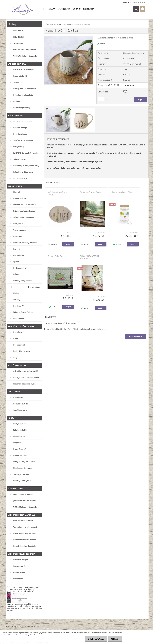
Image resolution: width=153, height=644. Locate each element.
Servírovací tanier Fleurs (91, 192)
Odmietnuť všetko (96, 639)
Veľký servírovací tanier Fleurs (58, 193)
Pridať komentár (135, 337)
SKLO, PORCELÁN (93, 168)
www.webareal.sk (29, 626)
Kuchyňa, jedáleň (56, 24)
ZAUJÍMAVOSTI (89, 9)
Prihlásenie (127, 2)
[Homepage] (43, 9)
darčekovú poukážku (25, 604)
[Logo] (23, 9)
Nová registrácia (139, 2)
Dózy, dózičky (67, 24)
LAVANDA (51, 9)
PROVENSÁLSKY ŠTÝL (56, 168)
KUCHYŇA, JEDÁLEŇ (75, 168)
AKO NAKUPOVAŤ (64, 9)
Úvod (48, 24)
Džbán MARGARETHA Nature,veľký (90, 257)
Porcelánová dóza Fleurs (123, 192)
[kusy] (101, 99)
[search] (136, 9)
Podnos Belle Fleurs (57, 256)
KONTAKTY (77, 9)
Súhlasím (115, 639)
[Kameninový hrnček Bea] (69, 37)
